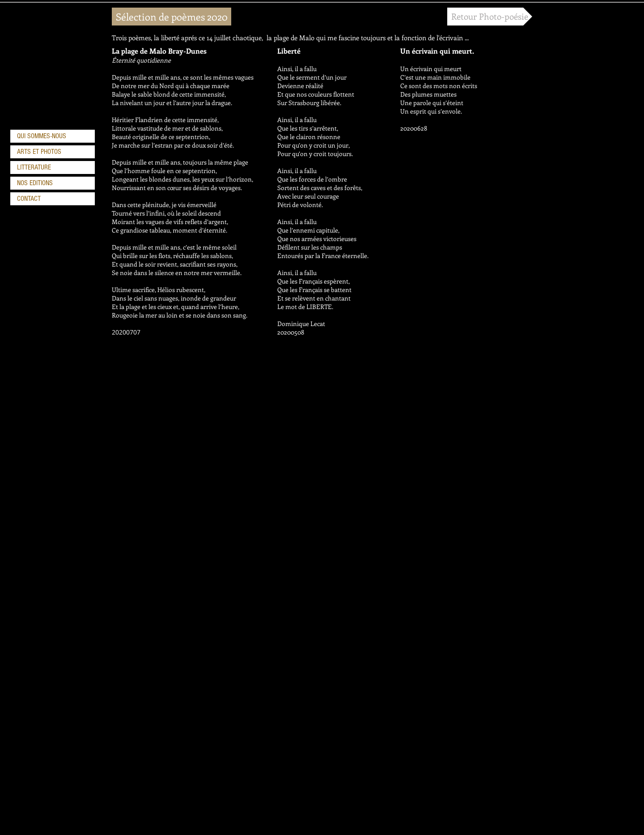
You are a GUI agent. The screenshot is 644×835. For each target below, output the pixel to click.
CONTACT (29, 199)
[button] (172, 17)
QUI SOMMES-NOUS (42, 136)
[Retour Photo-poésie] (490, 17)
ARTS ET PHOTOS (39, 152)
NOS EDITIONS (35, 183)
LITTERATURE (34, 167)
